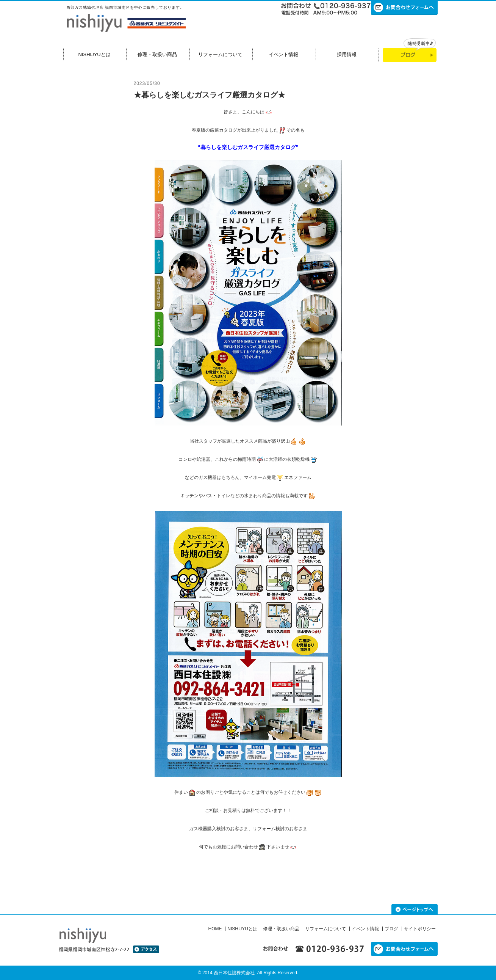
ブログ (391, 929)
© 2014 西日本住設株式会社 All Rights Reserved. (248, 973)
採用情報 (347, 54)
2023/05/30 (147, 83)
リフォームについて (220, 54)
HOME (215, 929)
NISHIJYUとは (95, 54)
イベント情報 (283, 54)
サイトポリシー (420, 929)
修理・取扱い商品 (157, 54)
